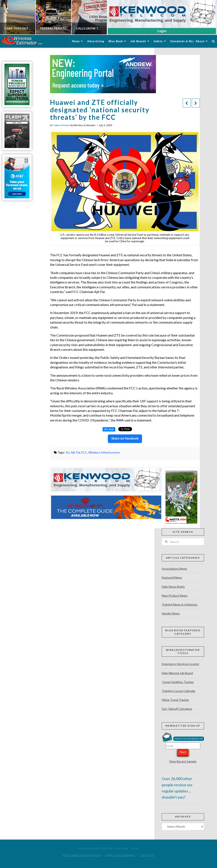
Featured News (61, 125)
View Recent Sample (183, 761)
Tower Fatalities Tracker (178, 682)
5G (67, 452)
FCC (84, 452)
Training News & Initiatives (180, 604)
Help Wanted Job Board (177, 673)
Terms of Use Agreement (120, 855)
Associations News (174, 569)
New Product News (175, 595)
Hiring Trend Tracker (175, 700)
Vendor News (171, 613)
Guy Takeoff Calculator (177, 709)
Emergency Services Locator (180, 664)
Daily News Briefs (173, 587)
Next (183, 752)
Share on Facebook (125, 438)
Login (162, 31)
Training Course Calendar (179, 691)
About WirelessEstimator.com (82, 855)
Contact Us (147, 855)
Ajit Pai (75, 452)
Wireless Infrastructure (104, 452)
